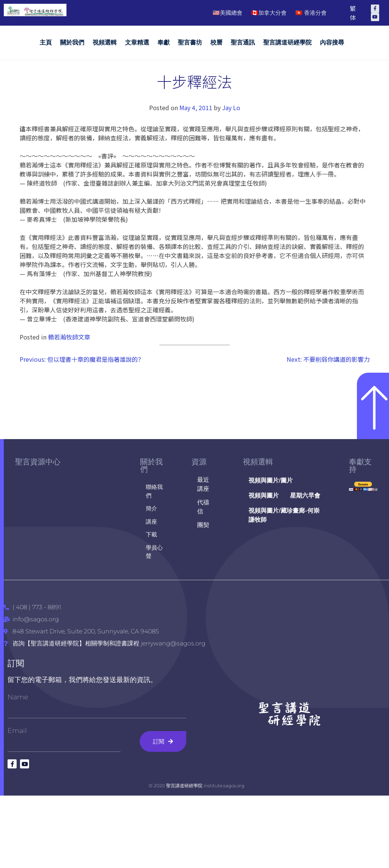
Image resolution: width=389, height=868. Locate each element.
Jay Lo (231, 108)
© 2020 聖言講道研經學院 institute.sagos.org (197, 786)
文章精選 (137, 42)
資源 (199, 462)
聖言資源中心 (38, 462)
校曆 (216, 42)
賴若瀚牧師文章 (69, 337)
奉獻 (164, 42)
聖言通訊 (243, 42)
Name (18, 697)
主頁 (46, 42)
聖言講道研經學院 (287, 42)
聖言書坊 (190, 42)
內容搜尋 (332, 42)
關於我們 (72, 42)
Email (17, 731)
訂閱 (16, 663)
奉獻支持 (360, 465)
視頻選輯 (105, 42)
